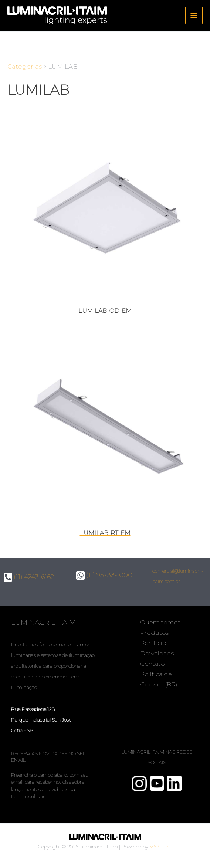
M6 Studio (161, 847)
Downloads (157, 653)
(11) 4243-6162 (29, 577)
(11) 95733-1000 (104, 575)
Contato (153, 664)
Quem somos (160, 622)
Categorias (25, 67)
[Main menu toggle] (194, 16)
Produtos (154, 633)
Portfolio (153, 643)
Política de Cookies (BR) (159, 679)
